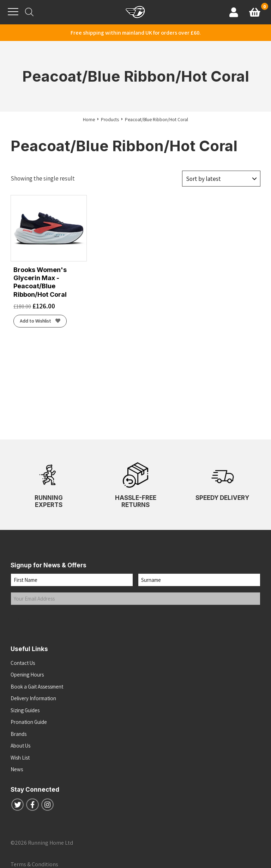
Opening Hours (27, 675)
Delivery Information (33, 698)
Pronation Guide (29, 722)
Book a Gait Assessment (37, 687)
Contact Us (23, 663)
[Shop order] (221, 178)
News (17, 769)
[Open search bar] (29, 12)
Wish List (20, 758)
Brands (19, 734)
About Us (20, 746)
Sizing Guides (25, 710)
